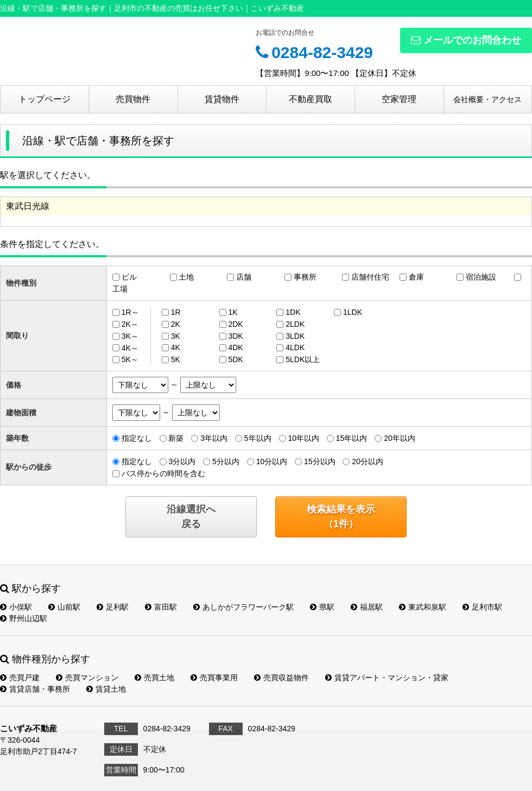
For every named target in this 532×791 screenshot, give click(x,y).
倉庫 (416, 277)
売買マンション (87, 678)
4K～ (130, 347)
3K (176, 336)
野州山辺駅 (24, 618)
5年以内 (258, 438)
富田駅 (161, 607)
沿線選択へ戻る (191, 517)
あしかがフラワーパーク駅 (243, 607)
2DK (235, 324)
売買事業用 (214, 678)
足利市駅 (482, 607)
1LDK (353, 312)
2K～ (130, 324)
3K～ (130, 336)
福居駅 (367, 607)
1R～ (130, 312)
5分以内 (226, 461)
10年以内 (303, 438)
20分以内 (368, 461)
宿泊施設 (481, 277)
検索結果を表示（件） (341, 517)
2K (176, 324)
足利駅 (113, 607)
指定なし (137, 438)
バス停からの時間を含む (163, 473)
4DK (235, 347)
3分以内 (182, 461)
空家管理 (399, 99)
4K (176, 347)
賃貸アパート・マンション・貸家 (387, 678)
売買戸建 (20, 678)
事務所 (305, 277)
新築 (176, 438)
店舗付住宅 (370, 277)
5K (176, 359)
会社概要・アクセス (487, 99)
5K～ (130, 359)
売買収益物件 (281, 678)
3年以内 (214, 438)
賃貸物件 (222, 99)
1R (176, 312)
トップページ (45, 99)
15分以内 (320, 461)
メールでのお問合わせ (466, 40)
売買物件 (133, 99)
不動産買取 (311, 99)
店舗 (244, 277)
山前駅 (64, 607)
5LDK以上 (303, 359)
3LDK (295, 336)
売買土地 (154, 678)
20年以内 (400, 438)
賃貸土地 (106, 689)
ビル (129, 277)
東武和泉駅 (423, 607)
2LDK (295, 324)
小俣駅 (16, 607)
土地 (186, 277)
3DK (235, 336)
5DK (235, 359)
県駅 (322, 607)
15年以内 (352, 438)
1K (233, 312)
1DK (293, 312)
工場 (120, 289)
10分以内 (272, 461)
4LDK (295, 347)
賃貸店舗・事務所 (35, 689)
